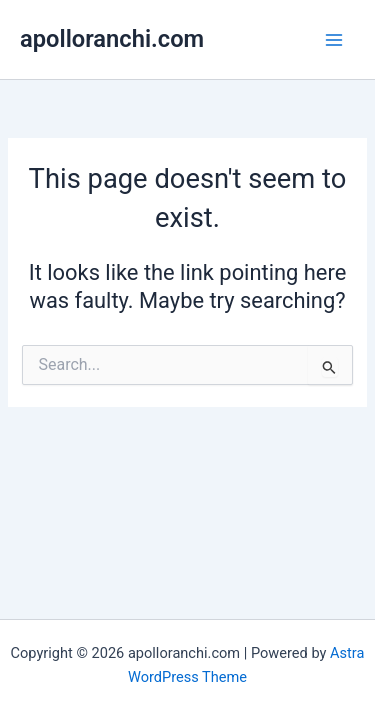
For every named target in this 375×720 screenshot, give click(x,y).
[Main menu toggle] (334, 40)
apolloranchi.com (112, 39)
